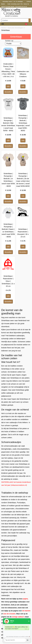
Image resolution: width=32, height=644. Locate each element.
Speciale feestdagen (16, 28)
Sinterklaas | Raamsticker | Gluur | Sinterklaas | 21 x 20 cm (8, 281)
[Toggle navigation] (3, 24)
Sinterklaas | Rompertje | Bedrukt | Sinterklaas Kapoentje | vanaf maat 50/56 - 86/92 (23, 123)
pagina (25, 599)
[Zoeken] (15, 20)
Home (4, 28)
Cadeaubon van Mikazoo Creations (23, 74)
